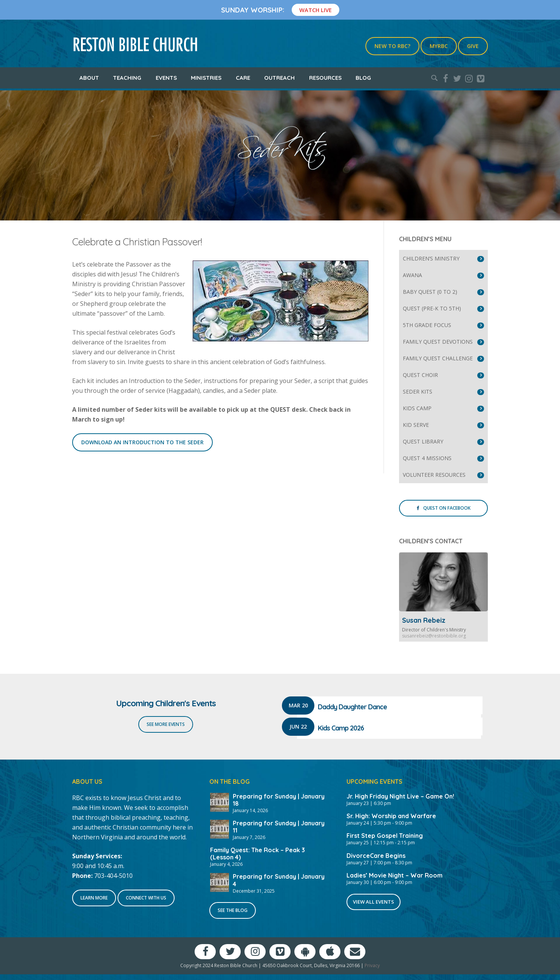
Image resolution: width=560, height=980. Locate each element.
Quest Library (423, 441)
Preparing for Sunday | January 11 (279, 827)
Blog (363, 78)
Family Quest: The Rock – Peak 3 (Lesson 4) (258, 854)
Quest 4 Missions (427, 458)
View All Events (374, 902)
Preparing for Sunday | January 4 (279, 880)
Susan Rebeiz (424, 620)
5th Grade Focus (427, 325)
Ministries (206, 78)
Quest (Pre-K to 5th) (432, 308)
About (89, 78)
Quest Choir (420, 375)
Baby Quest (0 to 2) (430, 292)
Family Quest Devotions (438, 342)
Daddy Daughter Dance (352, 707)
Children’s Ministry (431, 258)
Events (166, 78)
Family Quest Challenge (438, 358)
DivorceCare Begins (376, 856)
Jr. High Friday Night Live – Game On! (400, 796)
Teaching (127, 78)
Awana (412, 275)
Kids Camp (417, 408)
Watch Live (316, 10)
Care (243, 78)
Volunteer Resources (434, 475)
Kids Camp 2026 (341, 728)
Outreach (279, 78)
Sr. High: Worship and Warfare (391, 816)
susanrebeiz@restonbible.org (434, 636)
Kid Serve (416, 425)
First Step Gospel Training (385, 836)
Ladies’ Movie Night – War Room (394, 875)
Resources (325, 78)
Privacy (372, 965)
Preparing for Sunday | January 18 (279, 800)
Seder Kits (418, 392)
